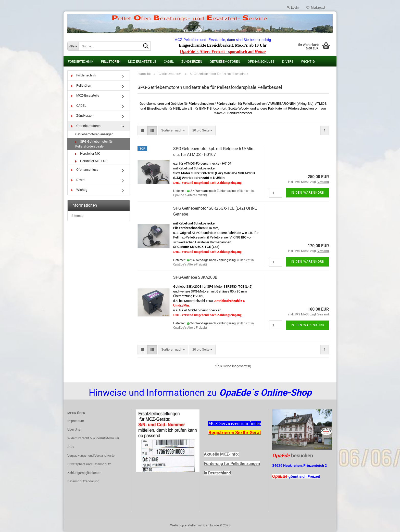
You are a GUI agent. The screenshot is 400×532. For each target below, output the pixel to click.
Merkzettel (316, 8)
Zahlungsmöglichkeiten (84, 473)
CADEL (169, 62)
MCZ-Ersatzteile (142, 62)
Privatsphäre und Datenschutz (89, 464)
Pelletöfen (111, 62)
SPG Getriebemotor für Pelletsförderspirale (94, 144)
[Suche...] (73, 46)
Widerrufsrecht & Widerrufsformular (93, 438)
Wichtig (308, 62)
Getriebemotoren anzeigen (94, 134)
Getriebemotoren (225, 62)
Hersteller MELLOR (91, 161)
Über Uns (74, 429)
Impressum (76, 421)
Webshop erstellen (184, 525)
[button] (142, 131)
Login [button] (293, 8)
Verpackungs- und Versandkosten (92, 455)
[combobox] (173, 131)
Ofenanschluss (261, 62)
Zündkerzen (192, 62)
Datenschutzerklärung (83, 481)
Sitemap (77, 216)
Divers (288, 62)
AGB (71, 447)
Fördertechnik (81, 62)
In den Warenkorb (307, 193)
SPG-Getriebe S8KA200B (195, 277)
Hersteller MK (87, 154)
